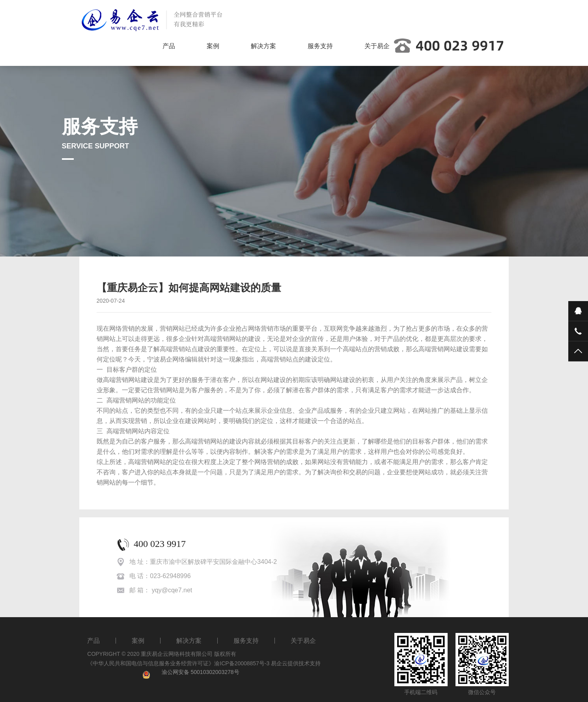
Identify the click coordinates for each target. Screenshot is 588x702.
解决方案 (263, 46)
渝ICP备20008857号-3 (242, 663)
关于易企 (377, 46)
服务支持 (320, 46)
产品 (169, 46)
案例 (213, 46)
